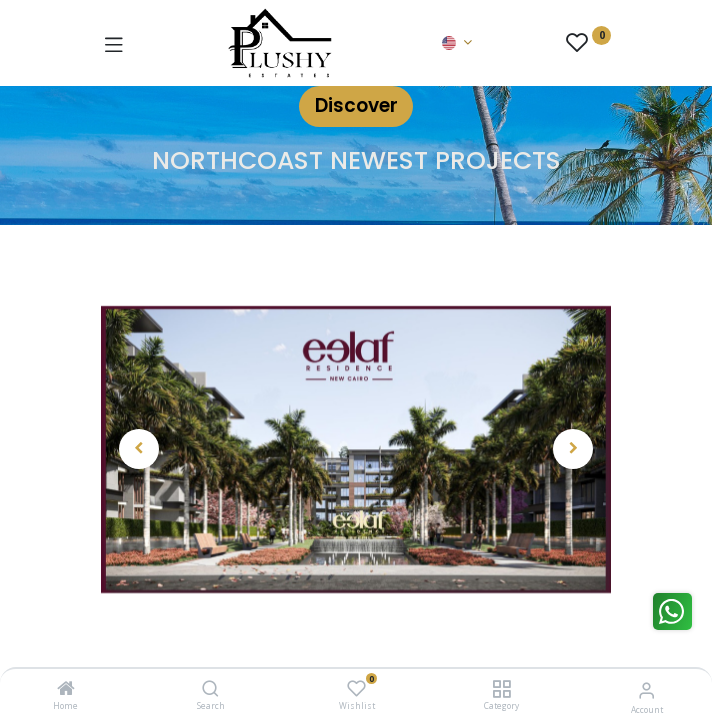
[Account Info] (646, 689)
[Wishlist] (356, 688)
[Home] (66, 689)
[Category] (501, 689)
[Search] (210, 689)
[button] (139, 449)
